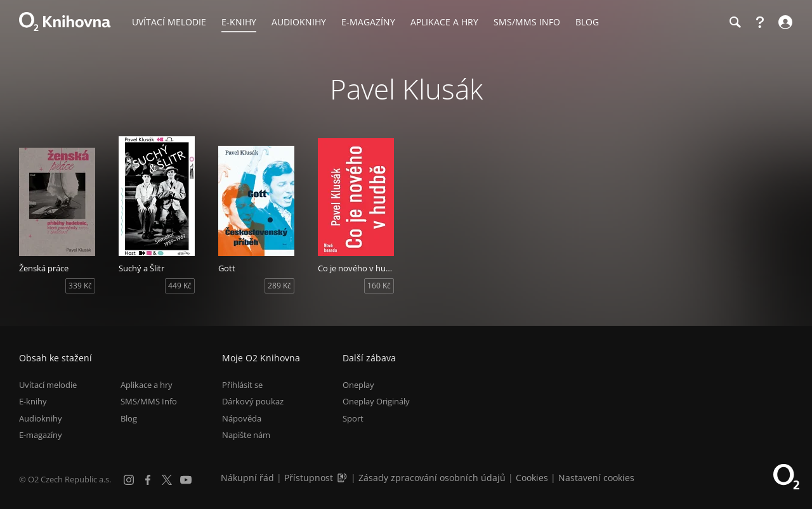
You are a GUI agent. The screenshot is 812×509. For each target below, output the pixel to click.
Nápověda (242, 418)
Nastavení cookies (596, 478)
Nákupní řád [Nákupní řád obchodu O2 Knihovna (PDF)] (247, 478)
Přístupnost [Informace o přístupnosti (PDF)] (309, 478)
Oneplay (358, 385)
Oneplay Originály (376, 401)
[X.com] (167, 480)
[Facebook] (148, 480)
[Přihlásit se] (784, 22)
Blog (129, 418)
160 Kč (379, 286)
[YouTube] (186, 480)
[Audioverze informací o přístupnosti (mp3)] (343, 478)
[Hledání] (735, 22)
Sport (353, 418)
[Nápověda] (760, 22)
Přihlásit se (242, 385)
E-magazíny (41, 435)
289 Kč (279, 286)
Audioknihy (41, 418)
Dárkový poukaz (253, 401)
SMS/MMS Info (149, 401)
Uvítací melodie (48, 385)
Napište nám (246, 435)
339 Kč (80, 286)
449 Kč (180, 286)
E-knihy (33, 401)
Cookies (532, 478)
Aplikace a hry (147, 385)
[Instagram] (129, 480)
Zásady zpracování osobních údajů (432, 478)
